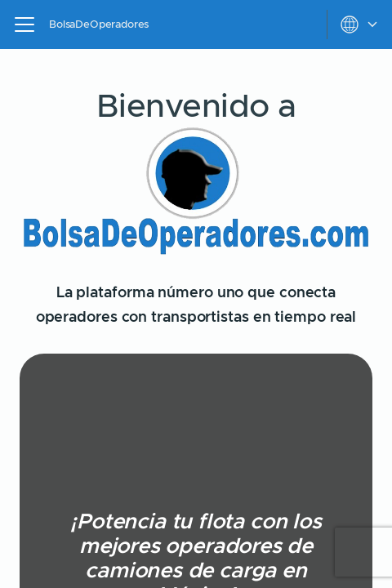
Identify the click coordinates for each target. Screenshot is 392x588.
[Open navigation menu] (24, 24)
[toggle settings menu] (359, 24)
